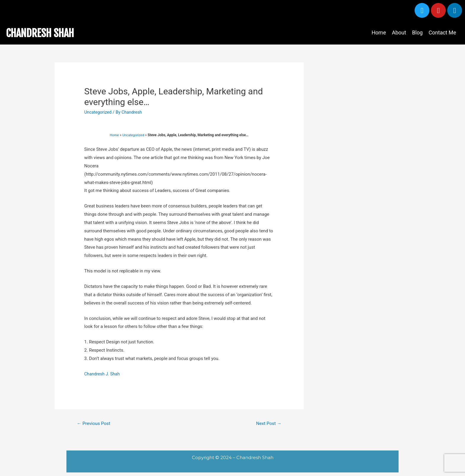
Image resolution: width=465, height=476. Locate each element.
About (399, 32)
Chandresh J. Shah (103, 374)
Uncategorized (98, 112)
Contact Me (442, 32)
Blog (417, 32)
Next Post (268, 424)
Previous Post (95, 424)
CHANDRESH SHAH (46, 33)
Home (379, 32)
